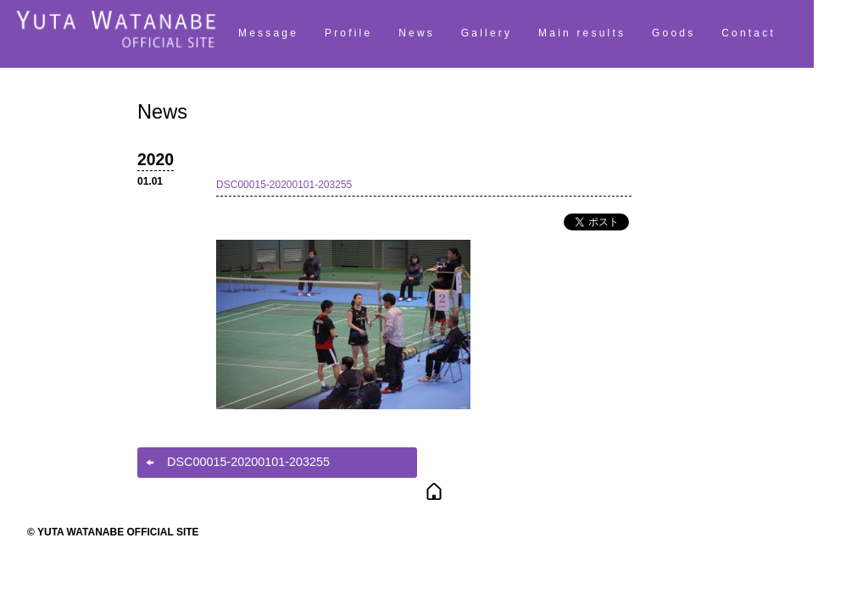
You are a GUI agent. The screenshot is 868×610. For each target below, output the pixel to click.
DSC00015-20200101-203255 (284, 185)
